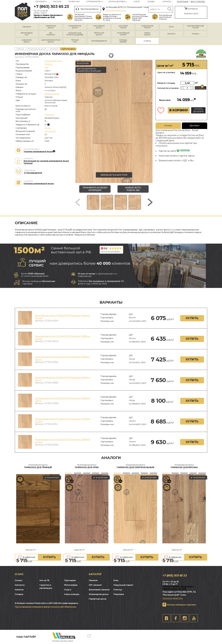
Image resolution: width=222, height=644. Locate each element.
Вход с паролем (198, 2)
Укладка (151, 2)
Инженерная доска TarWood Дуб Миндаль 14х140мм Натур (63, 379)
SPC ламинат (95, 585)
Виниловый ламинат (99, 590)
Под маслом (50, 131)
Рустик (48, 128)
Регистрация (183, 2)
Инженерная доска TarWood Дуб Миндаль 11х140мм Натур (62, 358)
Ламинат (93, 580)
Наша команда (72, 594)
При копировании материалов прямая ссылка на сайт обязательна (45, 607)
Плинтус (118, 590)
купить (192, 318)
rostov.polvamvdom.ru (23, 12)
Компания (40, 2)
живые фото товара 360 (133, 189)
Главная (20, 49)
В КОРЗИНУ (179, 110)
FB (176, 618)
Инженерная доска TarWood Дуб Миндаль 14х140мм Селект (63, 420)
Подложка (119, 594)
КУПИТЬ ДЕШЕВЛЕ (198, 110)
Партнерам (70, 580)
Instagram (185, 618)
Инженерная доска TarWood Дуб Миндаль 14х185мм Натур (63, 400)
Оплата (168, 125)
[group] (114, 121)
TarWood (54, 49)
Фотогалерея (71, 585)
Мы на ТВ (57, 2)
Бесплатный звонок (87, 9)
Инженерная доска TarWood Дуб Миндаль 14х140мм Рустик (63, 317)
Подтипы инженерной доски (39, 183)
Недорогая (50, 115)
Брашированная (52, 94)
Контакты (167, 2)
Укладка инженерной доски (38, 151)
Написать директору (116, 10)
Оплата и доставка (117, 2)
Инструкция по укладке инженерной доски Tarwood (46, 162)
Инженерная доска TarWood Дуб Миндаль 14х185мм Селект (63, 441)
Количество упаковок (168, 88)
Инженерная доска (37, 49)
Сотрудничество (94, 2)
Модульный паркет (123, 585)
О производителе (33, 173)
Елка (116, 580)
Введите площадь (166, 83)
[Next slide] (150, 202)
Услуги (137, 2)
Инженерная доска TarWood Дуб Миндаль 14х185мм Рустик (63, 338)
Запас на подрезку (201, 88)
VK (166, 618)
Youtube (194, 618)
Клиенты (19, 590)
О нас (19, 574)
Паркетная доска (98, 599)
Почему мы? (74, 2)
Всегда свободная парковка (182, 605)
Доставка (194, 125)
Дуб (46, 67)
